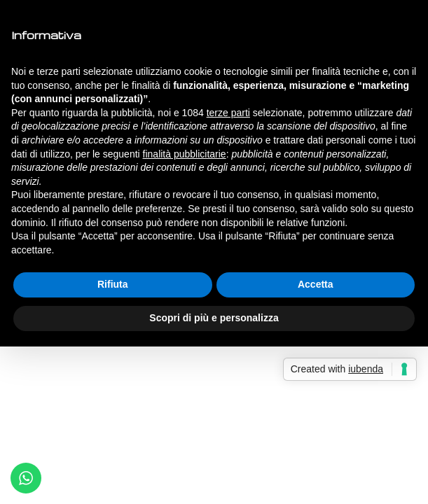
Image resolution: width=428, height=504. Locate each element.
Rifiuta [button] (113, 284)
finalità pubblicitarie (185, 154)
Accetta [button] (316, 284)
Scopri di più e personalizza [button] (214, 318)
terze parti (228, 113)
